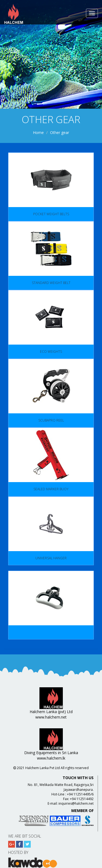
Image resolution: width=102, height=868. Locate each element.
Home (38, 132)
